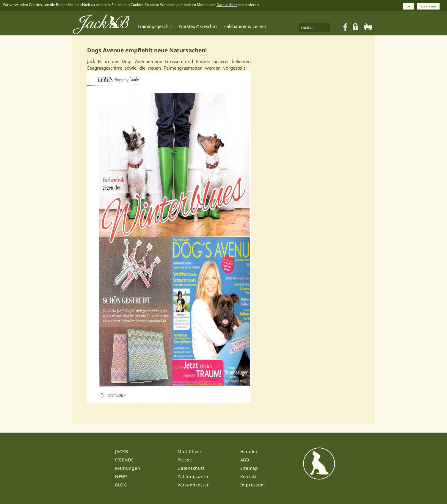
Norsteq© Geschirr (198, 26)
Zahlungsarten (194, 476)
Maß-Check (190, 451)
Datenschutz (227, 5)
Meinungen (128, 468)
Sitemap (249, 468)
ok (408, 6)
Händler (249, 451)
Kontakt (249, 476)
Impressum (253, 485)
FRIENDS (124, 460)
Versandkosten (194, 485)
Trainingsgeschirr (155, 26)
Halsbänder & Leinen (245, 26)
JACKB (121, 451)
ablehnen (428, 6)
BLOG (121, 485)
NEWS (121, 476)
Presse (185, 460)
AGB (245, 460)
